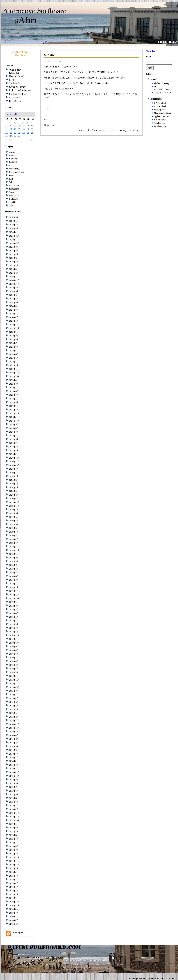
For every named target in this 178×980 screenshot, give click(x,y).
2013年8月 (14, 783)
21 (7, 132)
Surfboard (13, 199)
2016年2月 (14, 672)
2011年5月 (14, 883)
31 (19, 136)
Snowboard (14, 196)
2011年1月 (14, 898)
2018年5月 (14, 573)
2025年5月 (14, 262)
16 (15, 129)
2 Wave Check (160, 106)
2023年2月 (14, 362)
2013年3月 (14, 802)
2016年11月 (14, 639)
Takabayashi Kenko (162, 93)
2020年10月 (14, 465)
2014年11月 (14, 728)
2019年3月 (14, 536)
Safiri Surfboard (148, 979)
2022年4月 (14, 399)
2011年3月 (14, 891)
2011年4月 (14, 887)
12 (28, 126)
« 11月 (9, 140)
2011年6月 (14, 880)
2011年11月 (14, 861)
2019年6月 (14, 524)
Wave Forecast (160, 120)
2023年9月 (14, 336)
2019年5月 (14, 528)
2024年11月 (14, 284)
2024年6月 (14, 302)
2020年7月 (14, 476)
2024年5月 (14, 306)
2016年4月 (14, 665)
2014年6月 (14, 746)
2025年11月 (14, 240)
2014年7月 (14, 743)
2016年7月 (14, 654)
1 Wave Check (160, 103)
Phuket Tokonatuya (162, 83)
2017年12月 (14, 591)
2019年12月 (14, 502)
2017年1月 (14, 632)
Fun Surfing (121, 130)
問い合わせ (15, 101)
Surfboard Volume (18, 94)
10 (19, 126)
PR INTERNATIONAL (162, 88)
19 (28, 129)
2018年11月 (14, 550)
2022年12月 (14, 369)
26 (28, 132)
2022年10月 (14, 376)
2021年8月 (14, 428)
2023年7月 (14, 343)
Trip (11, 206)
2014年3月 (14, 758)
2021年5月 (14, 439)
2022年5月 (14, 395)
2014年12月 (14, 724)
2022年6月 (14, 391)
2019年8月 (14, 517)
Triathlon (13, 202)
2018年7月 (14, 565)
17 (19, 129)
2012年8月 (14, 828)
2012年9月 (14, 824)
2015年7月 (14, 698)
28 (7, 136)
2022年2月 (14, 406)
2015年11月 (14, 684)
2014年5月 (14, 750)
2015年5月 (14, 706)
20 (32, 129)
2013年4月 (14, 798)
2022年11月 (14, 373)
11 (23, 126)
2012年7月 (14, 831)
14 (7, 129)
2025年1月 (14, 277)
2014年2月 (14, 761)
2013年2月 (14, 806)
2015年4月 (14, 709)
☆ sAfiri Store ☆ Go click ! (21, 54)
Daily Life (14, 162)
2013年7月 (14, 787)
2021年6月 (14, 436)
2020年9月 (14, 469)
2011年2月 (14, 894)
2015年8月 (14, 695)
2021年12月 (14, 413)
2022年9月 (14, 380)
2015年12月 (14, 680)
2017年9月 (14, 602)
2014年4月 (14, 754)
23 (15, 132)
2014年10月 (14, 732)
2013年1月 (14, 809)
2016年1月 (14, 676)
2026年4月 (14, 221)
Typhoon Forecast (162, 116)
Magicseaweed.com (162, 113)
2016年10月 (14, 643)
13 (32, 126)
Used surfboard (17, 76)
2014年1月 (14, 765)
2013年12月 (14, 769)
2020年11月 (14, 462)
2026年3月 (14, 225)
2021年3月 (14, 447)
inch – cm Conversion (20, 90)
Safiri (12, 80)
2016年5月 (14, 661)
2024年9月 (14, 291)
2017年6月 (14, 613)
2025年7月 (14, 254)
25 (23, 132)
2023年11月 (14, 328)
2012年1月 (14, 854)
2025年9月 (14, 247)
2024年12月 (14, 280)
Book (11, 155)
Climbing (13, 159)
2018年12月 (14, 547)
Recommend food (17, 172)
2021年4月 (14, 443)
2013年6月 (14, 791)
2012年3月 (14, 846)
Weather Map (160, 123)
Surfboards (15, 83)
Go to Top (151, 51)
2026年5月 (14, 217)
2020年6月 (14, 480)
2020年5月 (14, 484)
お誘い (52, 55)
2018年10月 (14, 554)
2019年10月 (14, 510)
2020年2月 (14, 495)
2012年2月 (14, 850)
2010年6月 (14, 924)
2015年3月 (14, 713)
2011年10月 (14, 865)
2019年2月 (14, 539)
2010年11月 (14, 905)
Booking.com (160, 110)
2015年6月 (14, 702)
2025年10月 (14, 243)
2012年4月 (14, 843)
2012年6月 (14, 835)
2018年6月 (14, 569)
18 (23, 129)
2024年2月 (14, 317)
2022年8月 (14, 384)
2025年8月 (14, 251)
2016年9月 (14, 647)
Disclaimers (15, 98)
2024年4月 (14, 310)
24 (19, 132)
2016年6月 (14, 658)
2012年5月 (14, 839)
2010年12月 (14, 902)
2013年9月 (14, 780)
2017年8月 (14, 606)
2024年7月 (14, 299)
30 (15, 136)
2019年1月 (14, 543)
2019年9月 (14, 513)
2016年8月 (14, 650)
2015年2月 (14, 717)
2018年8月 (14, 561)
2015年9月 (14, 691)
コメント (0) (133, 130)
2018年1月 (14, 587)
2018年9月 (14, 558)
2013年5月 (14, 794)
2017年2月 (14, 628)
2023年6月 (14, 347)
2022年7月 (14, 388)
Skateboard (14, 186)
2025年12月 (14, 236)
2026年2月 (14, 228)
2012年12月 (14, 813)
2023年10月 (14, 332)
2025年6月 (14, 258)
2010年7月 (14, 920)
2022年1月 (14, 410)
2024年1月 (14, 321)
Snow (12, 192)
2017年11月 (14, 595)
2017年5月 (14, 617)
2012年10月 (14, 820)
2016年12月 (14, 635)
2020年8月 (14, 473)
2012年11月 (14, 817)
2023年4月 (14, 354)
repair (12, 175)
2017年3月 (14, 624)
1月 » (32, 140)
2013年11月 (14, 772)
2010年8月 (14, 917)
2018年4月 (14, 576)
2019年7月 (14, 521)
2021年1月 (14, 454)
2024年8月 (14, 295)
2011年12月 (14, 857)
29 (11, 136)
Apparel (13, 152)
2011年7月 (14, 876)
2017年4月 (14, 621)
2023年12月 (14, 325)
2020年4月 (14, 487)
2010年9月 (14, 913)
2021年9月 (14, 425)
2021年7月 (14, 432)
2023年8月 (14, 339)
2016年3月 (14, 669)
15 (11, 129)
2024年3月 (14, 314)
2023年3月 (14, 358)
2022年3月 (14, 402)
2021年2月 (14, 450)
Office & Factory (18, 87)
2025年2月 (14, 273)
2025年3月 (14, 269)
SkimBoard (14, 189)
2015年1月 (14, 721)
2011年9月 (14, 868)
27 (32, 132)
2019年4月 (14, 532)
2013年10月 (14, 776)
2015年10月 (14, 687)
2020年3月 (14, 491)
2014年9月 (14, 735)
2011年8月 (14, 872)
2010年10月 (14, 909)
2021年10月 (14, 421)
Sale (11, 182)
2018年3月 (14, 580)
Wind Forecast (160, 126)
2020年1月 (14, 499)
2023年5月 (14, 351)
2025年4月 (14, 265)
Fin (11, 165)
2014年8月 (14, 739)
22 (11, 132)
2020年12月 (14, 458)
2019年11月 (14, 506)
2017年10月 (14, 598)
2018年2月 (14, 584)
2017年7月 (14, 610)
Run (11, 179)
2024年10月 (14, 288)
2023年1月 (14, 365)
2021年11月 (14, 417)
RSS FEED (18, 933)
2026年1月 (14, 232)
